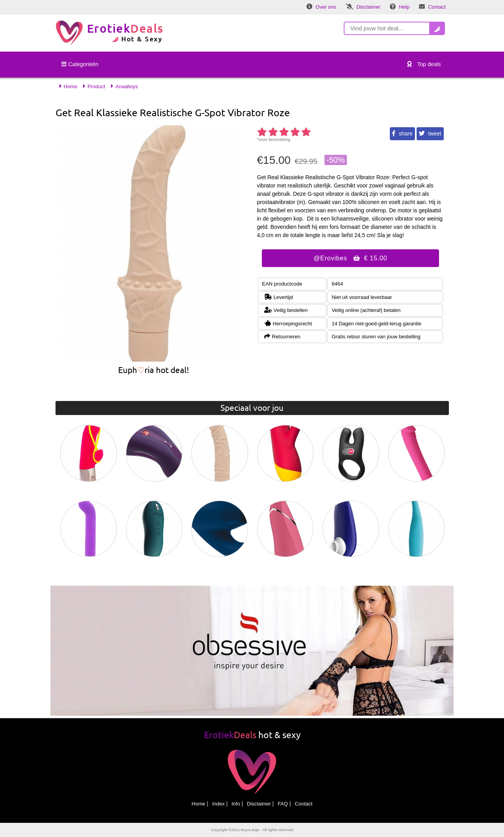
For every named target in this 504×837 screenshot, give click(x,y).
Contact (304, 804)
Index (219, 804)
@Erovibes (350, 258)
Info (236, 804)
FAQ (283, 804)
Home (199, 804)
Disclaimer (259, 804)
